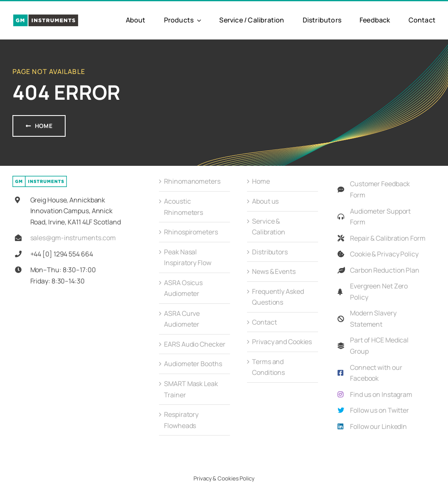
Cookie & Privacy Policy (384, 254)
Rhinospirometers (191, 232)
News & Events (274, 271)
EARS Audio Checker (195, 344)
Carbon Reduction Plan (385, 270)
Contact (264, 322)
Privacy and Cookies (282, 342)
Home (261, 181)
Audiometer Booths (193, 364)
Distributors (270, 252)
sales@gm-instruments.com (73, 238)
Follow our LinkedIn (378, 426)
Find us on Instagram (381, 394)
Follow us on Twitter (379, 410)
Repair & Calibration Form (388, 238)
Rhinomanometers (192, 181)
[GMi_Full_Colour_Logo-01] (46, 17)
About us (265, 201)
